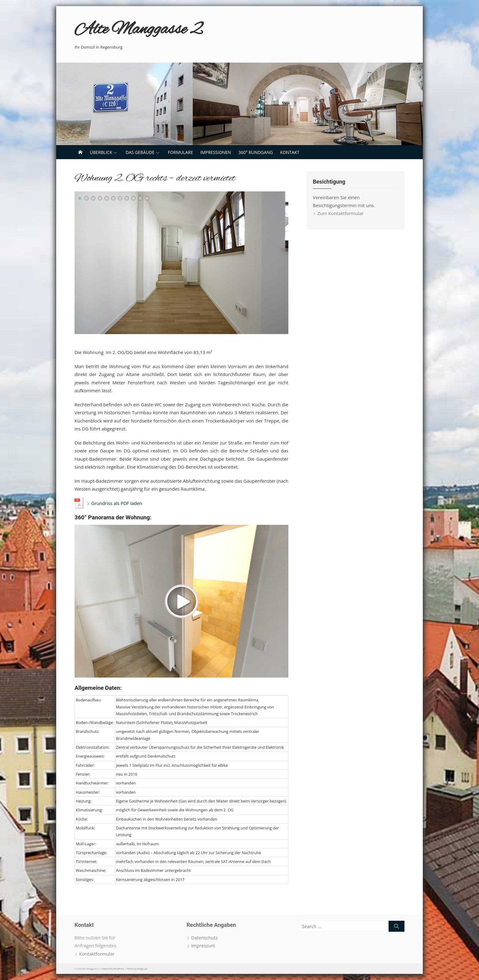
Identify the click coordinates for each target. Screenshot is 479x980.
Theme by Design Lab (137, 969)
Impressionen (216, 152)
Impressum (203, 945)
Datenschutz (205, 938)
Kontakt (290, 152)
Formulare (181, 152)
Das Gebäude (140, 152)
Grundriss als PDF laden (117, 503)
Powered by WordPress (113, 969)
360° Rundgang (256, 152)
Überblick (101, 152)
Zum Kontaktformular (340, 213)
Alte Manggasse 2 (138, 30)
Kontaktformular (97, 954)
